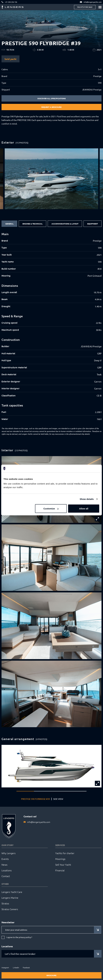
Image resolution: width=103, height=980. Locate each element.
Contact (6, 876)
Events (5, 859)
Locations (7, 870)
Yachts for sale (85, 7)
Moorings (60, 859)
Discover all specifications (52, 98)
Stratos (5, 903)
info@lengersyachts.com (39, 822)
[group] (51, 179)
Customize (51, 509)
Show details (87, 499)
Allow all (84, 509)
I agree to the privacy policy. (19, 937)
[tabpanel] (51, 327)
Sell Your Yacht (63, 865)
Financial (60, 870)
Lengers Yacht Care (12, 892)
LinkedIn (16, 967)
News (4, 865)
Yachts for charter (65, 853)
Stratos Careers (10, 909)
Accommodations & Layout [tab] (65, 224)
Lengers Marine (10, 898)
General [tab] (9, 224)
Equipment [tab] (93, 224)
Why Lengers (9, 853)
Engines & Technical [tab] (33, 224)
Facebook (26, 967)
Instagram (5, 967)
